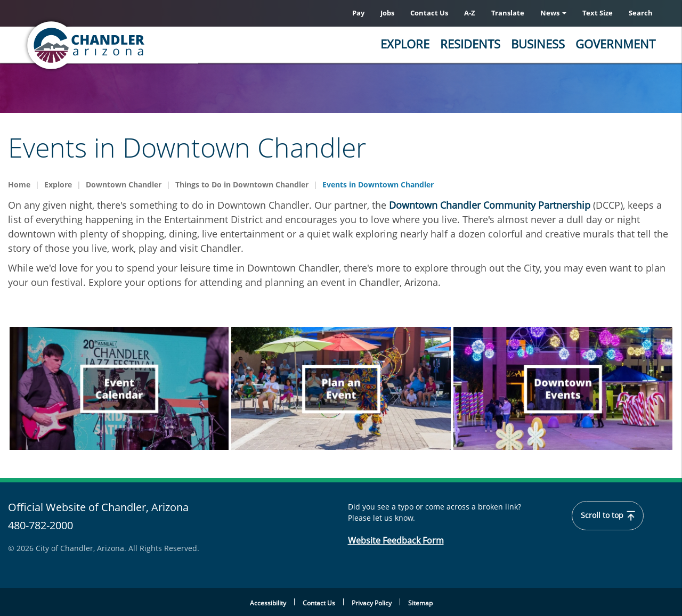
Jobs (387, 13)
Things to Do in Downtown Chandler (242, 184)
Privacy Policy (372, 603)
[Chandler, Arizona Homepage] (128, 45)
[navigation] (119, 388)
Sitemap (420, 603)
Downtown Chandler (124, 184)
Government (615, 44)
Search (641, 13)
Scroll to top (608, 516)
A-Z (470, 13)
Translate (508, 13)
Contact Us (429, 13)
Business (538, 44)
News (553, 13)
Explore (405, 44)
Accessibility (268, 603)
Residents (470, 44)
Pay (358, 13)
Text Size (598, 13)
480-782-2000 (40, 526)
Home (19, 184)
